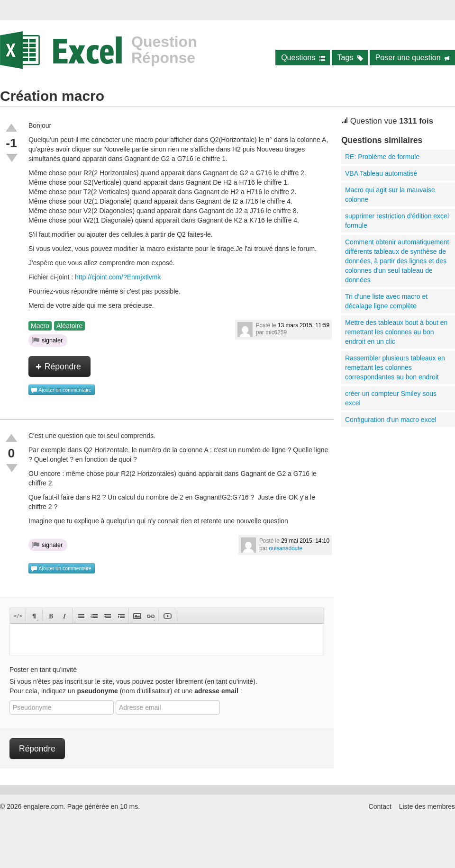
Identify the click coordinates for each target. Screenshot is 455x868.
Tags (350, 58)
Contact (380, 806)
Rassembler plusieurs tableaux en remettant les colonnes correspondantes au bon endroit (395, 367)
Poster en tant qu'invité (43, 670)
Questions (303, 58)
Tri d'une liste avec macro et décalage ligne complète (386, 301)
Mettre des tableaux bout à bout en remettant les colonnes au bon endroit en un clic (396, 332)
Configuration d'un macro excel (391, 420)
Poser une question (413, 58)
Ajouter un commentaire (61, 390)
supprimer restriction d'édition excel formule (397, 221)
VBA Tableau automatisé (381, 173)
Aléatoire (69, 326)
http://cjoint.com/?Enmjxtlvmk (118, 277)
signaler (47, 340)
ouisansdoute (286, 548)
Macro (40, 326)
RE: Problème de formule (382, 157)
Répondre (58, 367)
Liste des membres (427, 806)
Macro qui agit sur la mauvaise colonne (390, 195)
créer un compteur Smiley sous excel (391, 398)
